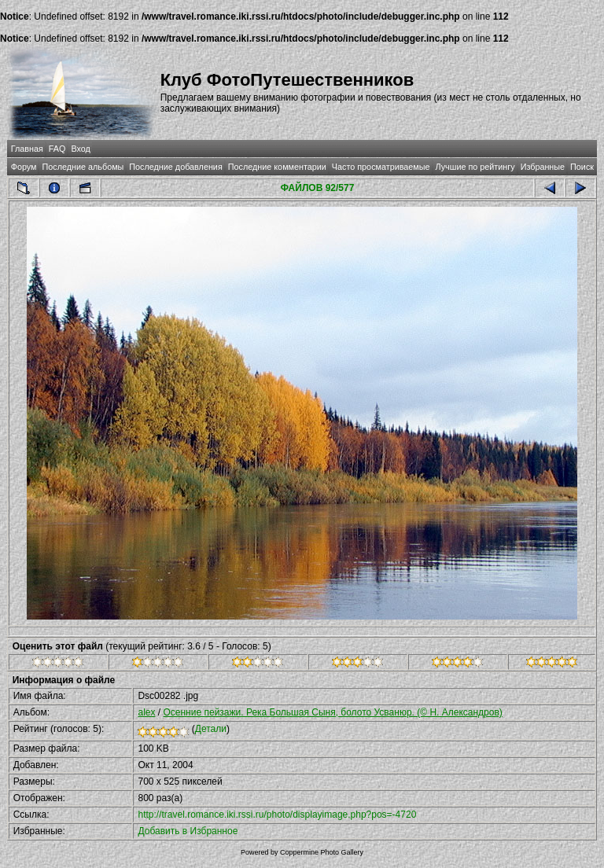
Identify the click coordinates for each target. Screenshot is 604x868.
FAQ (57, 149)
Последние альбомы (83, 167)
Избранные (543, 167)
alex (146, 712)
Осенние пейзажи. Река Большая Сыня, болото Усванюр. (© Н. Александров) (332, 712)
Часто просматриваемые (381, 167)
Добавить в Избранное (188, 831)
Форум (24, 167)
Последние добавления (175, 167)
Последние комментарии (277, 167)
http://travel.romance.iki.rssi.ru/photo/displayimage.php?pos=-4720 (277, 815)
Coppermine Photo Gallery (322, 852)
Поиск (582, 167)
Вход (80, 149)
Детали (211, 729)
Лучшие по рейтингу (475, 167)
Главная (27, 149)
